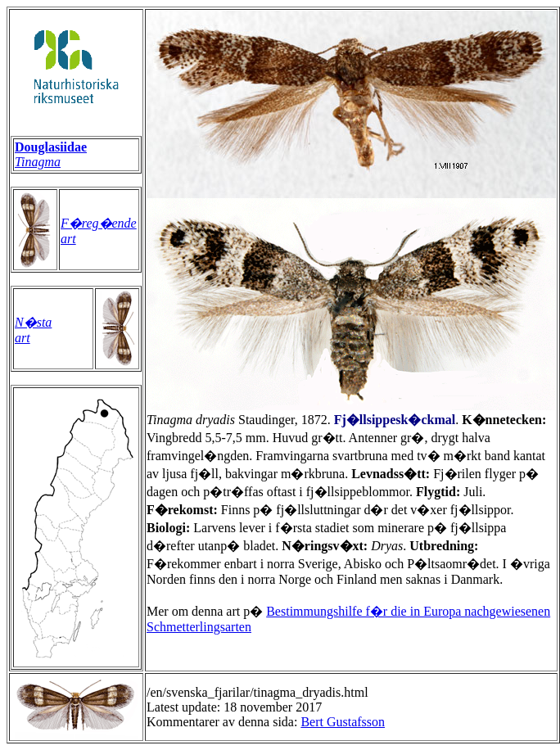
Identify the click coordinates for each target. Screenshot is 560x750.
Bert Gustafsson (343, 722)
